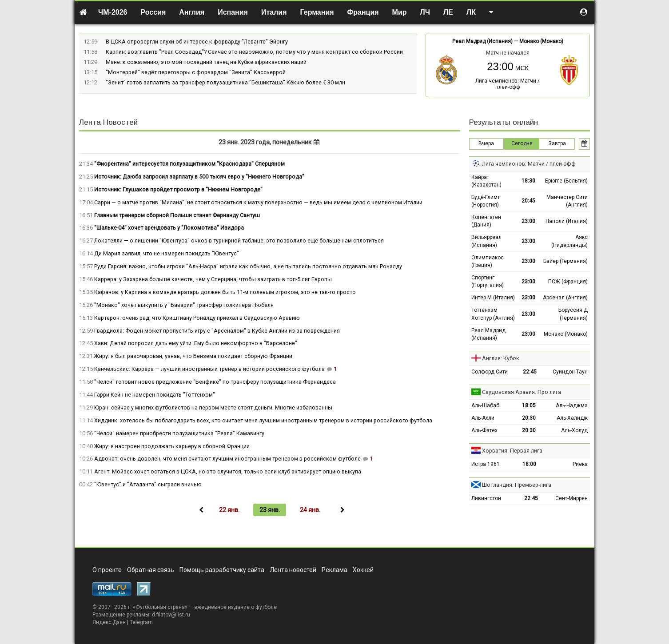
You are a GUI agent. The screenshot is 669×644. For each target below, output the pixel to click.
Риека (580, 464)
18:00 (529, 464)
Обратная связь (151, 570)
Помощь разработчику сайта (222, 570)
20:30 (529, 418)
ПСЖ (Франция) (568, 282)
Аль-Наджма (572, 405)
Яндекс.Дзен (109, 622)
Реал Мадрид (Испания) (482, 41)
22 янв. (229, 510)
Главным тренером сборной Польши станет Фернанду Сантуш (177, 215)
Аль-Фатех (484, 430)
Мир (400, 12)
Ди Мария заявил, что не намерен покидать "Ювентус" (167, 253)
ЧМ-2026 (113, 12)
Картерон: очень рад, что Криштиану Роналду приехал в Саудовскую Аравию (197, 318)
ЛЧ (425, 12)
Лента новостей (293, 570)
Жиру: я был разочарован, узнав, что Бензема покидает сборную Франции (193, 356)
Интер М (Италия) (493, 298)
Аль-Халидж (572, 418)
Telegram (141, 622)
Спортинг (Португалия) (488, 281)
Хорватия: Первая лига (512, 451)
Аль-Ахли (483, 418)
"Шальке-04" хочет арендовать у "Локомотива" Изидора (169, 228)
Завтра (557, 143)
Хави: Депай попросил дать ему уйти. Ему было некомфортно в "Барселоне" (196, 343)
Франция (363, 12)
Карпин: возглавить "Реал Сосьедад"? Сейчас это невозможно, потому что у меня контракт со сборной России (254, 52)
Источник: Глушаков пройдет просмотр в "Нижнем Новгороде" (178, 189)
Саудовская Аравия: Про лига (522, 392)
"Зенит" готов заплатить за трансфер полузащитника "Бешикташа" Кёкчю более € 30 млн (225, 82)
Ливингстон (486, 498)
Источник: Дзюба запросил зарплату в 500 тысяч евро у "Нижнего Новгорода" (199, 177)
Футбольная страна (160, 607)
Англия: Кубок (501, 358)
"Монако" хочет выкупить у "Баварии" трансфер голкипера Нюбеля (184, 305)
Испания (233, 12)
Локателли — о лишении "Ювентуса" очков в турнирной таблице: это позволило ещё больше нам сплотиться (239, 241)
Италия (274, 12)
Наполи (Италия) (567, 221)
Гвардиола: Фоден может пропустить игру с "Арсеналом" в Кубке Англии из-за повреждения (217, 331)
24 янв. (310, 510)
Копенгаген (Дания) (486, 221)
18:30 (528, 181)
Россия (153, 12)
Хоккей (363, 570)
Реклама (334, 570)
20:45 (528, 201)
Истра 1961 (486, 464)
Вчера (486, 143)
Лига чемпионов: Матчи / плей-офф (508, 84)
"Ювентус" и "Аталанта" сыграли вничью (148, 484)
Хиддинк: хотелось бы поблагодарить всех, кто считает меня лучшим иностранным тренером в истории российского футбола (263, 420)
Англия (192, 12)
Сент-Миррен (571, 498)
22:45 (530, 372)
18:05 (529, 405)
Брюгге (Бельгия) (566, 181)
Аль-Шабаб (485, 405)
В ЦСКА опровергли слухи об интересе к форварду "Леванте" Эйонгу (197, 42)
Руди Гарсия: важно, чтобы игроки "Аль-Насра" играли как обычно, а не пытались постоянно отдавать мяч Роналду (248, 266)
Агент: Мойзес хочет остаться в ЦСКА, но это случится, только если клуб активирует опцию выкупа (228, 471)
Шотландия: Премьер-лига (517, 485)
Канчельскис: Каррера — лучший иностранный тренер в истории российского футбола (209, 369)
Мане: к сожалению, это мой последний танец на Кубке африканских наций (206, 62)
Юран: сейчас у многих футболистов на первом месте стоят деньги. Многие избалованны (213, 407)
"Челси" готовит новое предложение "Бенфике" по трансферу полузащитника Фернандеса (215, 382)
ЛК (471, 12)
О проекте (107, 570)
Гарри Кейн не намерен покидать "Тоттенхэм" (155, 395)
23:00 (528, 221)
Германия (317, 12)
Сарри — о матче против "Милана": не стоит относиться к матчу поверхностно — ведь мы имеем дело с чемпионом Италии (258, 202)
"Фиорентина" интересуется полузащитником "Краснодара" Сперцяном (189, 164)
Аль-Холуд (574, 430)
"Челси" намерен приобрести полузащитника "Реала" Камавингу (179, 433)
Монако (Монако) (541, 41)
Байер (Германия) (565, 261)
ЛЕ (448, 12)
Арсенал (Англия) (565, 298)
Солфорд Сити (490, 372)
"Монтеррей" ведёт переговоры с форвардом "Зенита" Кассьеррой (196, 72)
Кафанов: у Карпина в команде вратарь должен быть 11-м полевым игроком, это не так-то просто (225, 292)
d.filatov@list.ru (171, 615)
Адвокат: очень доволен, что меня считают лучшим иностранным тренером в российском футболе (227, 459)
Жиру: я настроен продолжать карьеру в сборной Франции (172, 446)
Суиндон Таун (570, 372)
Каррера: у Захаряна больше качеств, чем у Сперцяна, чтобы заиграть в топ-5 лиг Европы (213, 279)
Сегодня (522, 143)
